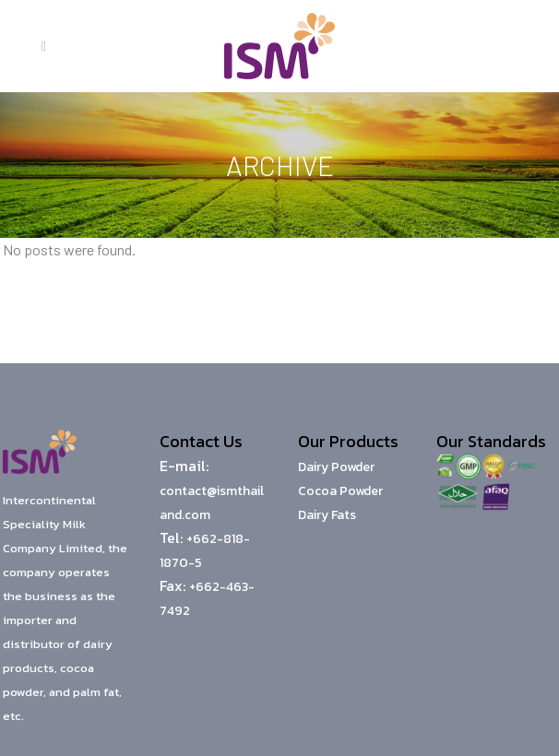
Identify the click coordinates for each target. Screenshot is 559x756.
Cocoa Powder (340, 491)
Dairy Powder (336, 467)
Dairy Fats (327, 515)
